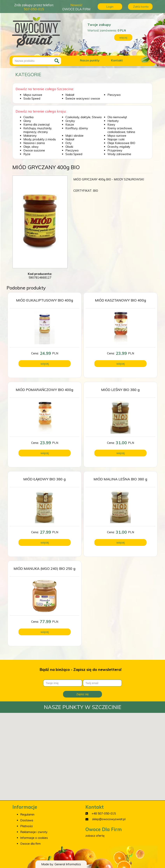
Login (110, 7)
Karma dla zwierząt (37, 125)
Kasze (70, 125)
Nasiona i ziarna (34, 143)
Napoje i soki (116, 139)
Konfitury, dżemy (77, 128)
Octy (68, 143)
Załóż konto (141, 7)
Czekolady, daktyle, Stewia (83, 117)
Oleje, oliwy (31, 147)
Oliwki (69, 147)
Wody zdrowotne (119, 154)
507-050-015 (34, 9)
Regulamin (27, 814)
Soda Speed (32, 98)
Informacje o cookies (34, 838)
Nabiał (70, 95)
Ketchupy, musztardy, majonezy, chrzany (38, 130)
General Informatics (68, 864)
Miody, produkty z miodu (40, 139)
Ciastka (28, 117)
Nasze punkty (90, 60)
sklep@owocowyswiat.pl (109, 819)
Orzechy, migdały (119, 147)
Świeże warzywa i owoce (83, 98)
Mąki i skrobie (74, 136)
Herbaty (113, 121)
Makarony (30, 136)
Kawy (111, 125)
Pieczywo (114, 95)
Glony (27, 121)
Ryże (27, 154)
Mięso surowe (33, 95)
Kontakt (117, 60)
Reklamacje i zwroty (34, 832)
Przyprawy (115, 150)
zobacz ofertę (95, 836)
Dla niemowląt (117, 117)
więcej (123, 38)
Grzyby (70, 121)
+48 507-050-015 (104, 813)
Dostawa (27, 820)
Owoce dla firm (30, 844)
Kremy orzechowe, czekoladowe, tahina (121, 130)
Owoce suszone (34, 150)
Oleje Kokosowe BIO (121, 143)
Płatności (26, 826)
